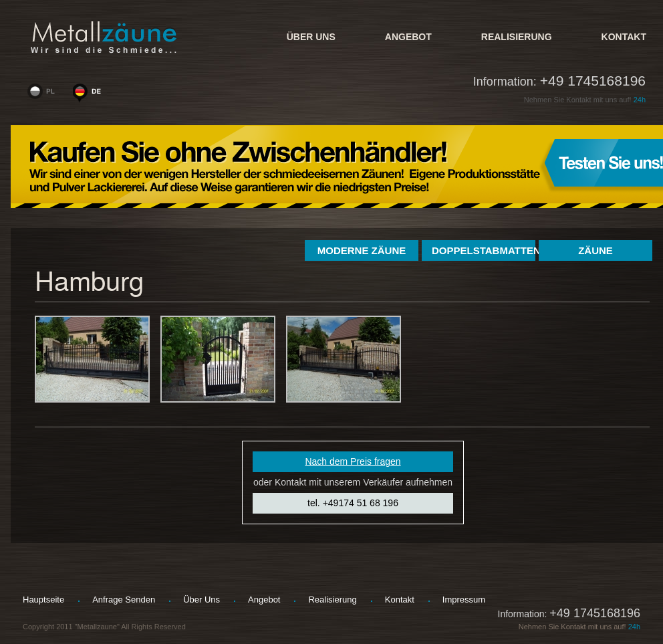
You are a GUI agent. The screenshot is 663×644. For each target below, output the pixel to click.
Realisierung (517, 37)
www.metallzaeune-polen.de (90, 94)
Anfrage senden (124, 600)
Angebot (408, 37)
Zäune (595, 250)
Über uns (311, 37)
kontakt (624, 37)
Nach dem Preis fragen (353, 461)
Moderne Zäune (362, 250)
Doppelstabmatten (484, 250)
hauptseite (43, 600)
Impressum (464, 600)
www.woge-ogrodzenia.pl (44, 94)
